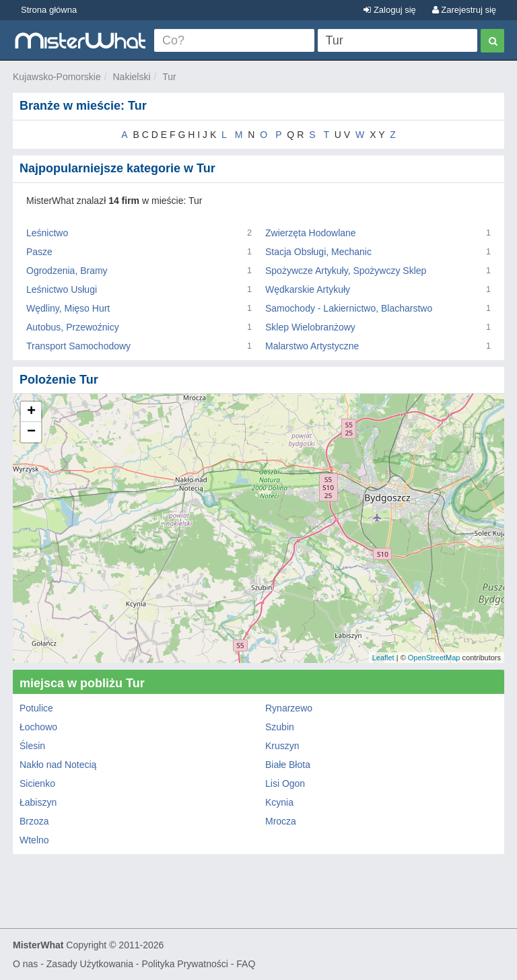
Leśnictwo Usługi (62, 289)
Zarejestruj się (464, 10)
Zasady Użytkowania (90, 964)
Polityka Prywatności (184, 964)
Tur (169, 77)
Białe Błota (288, 765)
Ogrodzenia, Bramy (67, 271)
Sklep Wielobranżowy (310, 327)
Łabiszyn (38, 802)
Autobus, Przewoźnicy (73, 327)
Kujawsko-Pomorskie (57, 77)
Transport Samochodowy (78, 346)
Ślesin (32, 746)
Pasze (39, 252)
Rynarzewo (289, 708)
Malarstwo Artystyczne (312, 346)
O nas (25, 964)
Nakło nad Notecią (58, 765)
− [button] (31, 432)
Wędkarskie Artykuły (308, 289)
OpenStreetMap (434, 658)
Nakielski (132, 77)
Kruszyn (282, 746)
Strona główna (49, 10)
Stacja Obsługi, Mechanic (318, 252)
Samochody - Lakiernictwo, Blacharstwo (349, 308)
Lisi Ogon (285, 783)
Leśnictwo (47, 233)
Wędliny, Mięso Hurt (68, 308)
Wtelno (34, 840)
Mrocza (281, 821)
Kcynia (279, 802)
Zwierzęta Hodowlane (311, 233)
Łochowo (38, 727)
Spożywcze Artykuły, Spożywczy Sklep (346, 271)
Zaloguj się (389, 10)
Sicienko (37, 783)
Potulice (36, 708)
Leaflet (383, 658)
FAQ (246, 964)
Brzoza (34, 821)
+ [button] (31, 412)
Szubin (280, 727)
